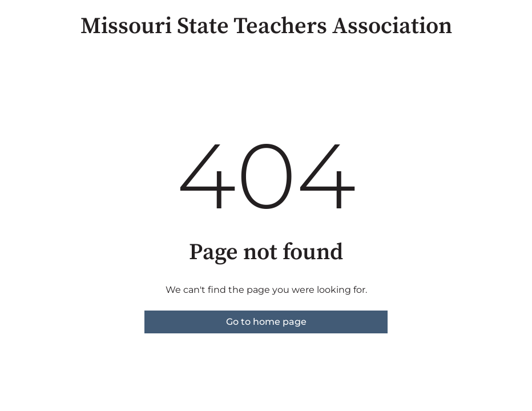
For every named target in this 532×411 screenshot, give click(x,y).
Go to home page (266, 322)
